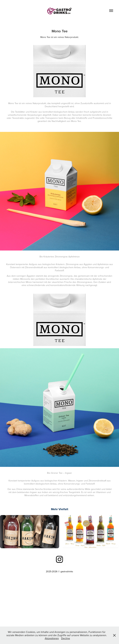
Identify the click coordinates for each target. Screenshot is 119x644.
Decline (66, 638)
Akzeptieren (52, 638)
